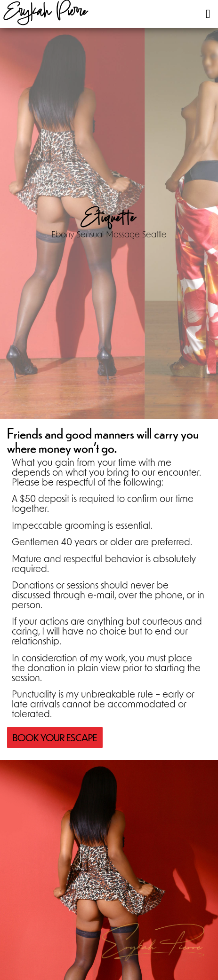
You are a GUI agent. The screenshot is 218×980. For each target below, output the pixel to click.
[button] (208, 14)
